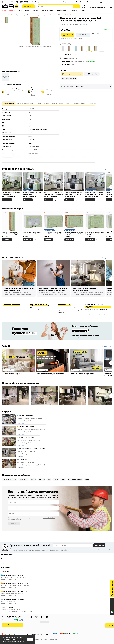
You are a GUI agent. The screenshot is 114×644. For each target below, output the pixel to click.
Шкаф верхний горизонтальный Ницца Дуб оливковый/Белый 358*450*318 (94, 233)
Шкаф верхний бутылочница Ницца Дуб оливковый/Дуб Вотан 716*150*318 (12, 233)
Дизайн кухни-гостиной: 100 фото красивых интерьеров (85, 290)
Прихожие (74, 11)
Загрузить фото (6, 77)
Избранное (101, 6)
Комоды (33, 479)
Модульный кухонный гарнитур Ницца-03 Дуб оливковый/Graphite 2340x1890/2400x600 (11, 193)
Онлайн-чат (36, 2)
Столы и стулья (62, 11)
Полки (87, 479)
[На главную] (10, 6)
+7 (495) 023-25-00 (22, 2)
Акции (6, 346)
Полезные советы (13, 258)
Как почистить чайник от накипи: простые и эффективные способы (19, 290)
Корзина (109, 6)
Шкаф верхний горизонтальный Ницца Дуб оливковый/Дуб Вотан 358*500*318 (74, 233)
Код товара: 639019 (71, 24)
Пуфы (49, 479)
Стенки (63, 479)
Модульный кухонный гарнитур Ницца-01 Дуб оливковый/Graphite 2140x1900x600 (32, 193)
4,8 (5, 213)
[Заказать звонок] (112, 589)
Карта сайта (53, 640)
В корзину (69, 35)
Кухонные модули (22, 15)
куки (13, 639)
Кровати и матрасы (48, 11)
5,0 (5, 173)
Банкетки (41, 479)
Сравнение (92, 6)
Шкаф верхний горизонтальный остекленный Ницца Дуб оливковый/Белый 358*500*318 (32, 233)
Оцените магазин (34, 626)
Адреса (6, 412)
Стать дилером (13, 625)
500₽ (111, 625)
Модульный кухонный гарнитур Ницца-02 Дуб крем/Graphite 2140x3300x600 (94, 193)
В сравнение (17, 200)
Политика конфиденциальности (36, 640)
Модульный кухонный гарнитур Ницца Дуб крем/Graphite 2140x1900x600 (73, 193)
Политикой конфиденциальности (38, 550)
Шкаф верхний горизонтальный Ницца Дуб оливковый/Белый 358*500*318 (53, 233)
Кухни (20, 11)
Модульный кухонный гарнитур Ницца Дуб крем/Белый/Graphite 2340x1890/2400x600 (53, 193)
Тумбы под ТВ (23, 479)
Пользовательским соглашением (58, 550)
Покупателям (67, 2)
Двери (83, 11)
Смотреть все (106, 169)
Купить (84, 35)
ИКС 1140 (7, 634)
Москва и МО (8, 2)
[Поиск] (76, 6)
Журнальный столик (10, 479)
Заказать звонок (70, 78)
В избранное (14, 200)
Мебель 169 (5, 15)
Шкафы (27, 11)
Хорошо (30, 639)
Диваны (35, 11)
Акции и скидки (9, 11)
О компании (91, 2)
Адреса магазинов (106, 2)
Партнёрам (80, 2)
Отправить (14, 523)
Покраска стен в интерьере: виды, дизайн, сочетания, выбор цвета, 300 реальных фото (53, 290)
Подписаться (99, 545)
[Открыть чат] (112, 606)
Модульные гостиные (75, 479)
